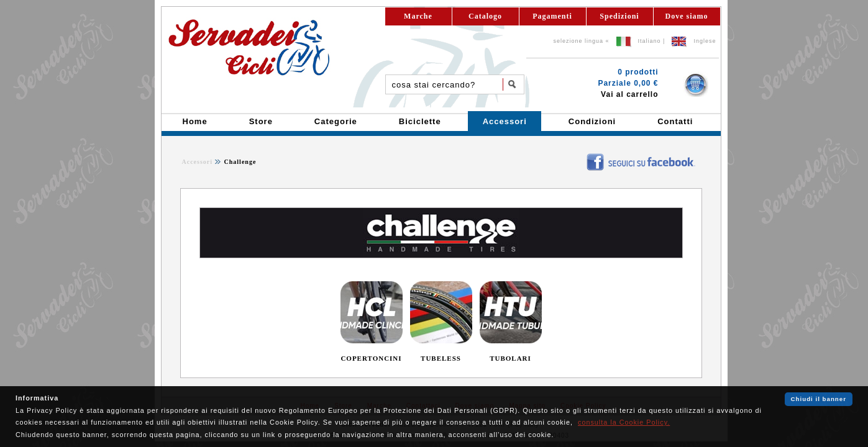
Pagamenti (552, 16)
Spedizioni (619, 16)
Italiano (650, 41)
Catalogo (485, 16)
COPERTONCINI (371, 358)
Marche (418, 16)
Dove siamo (687, 16)
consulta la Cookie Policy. (624, 422)
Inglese (705, 41)
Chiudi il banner (819, 399)
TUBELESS (441, 358)
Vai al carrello (629, 94)
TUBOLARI (510, 358)
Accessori (198, 162)
